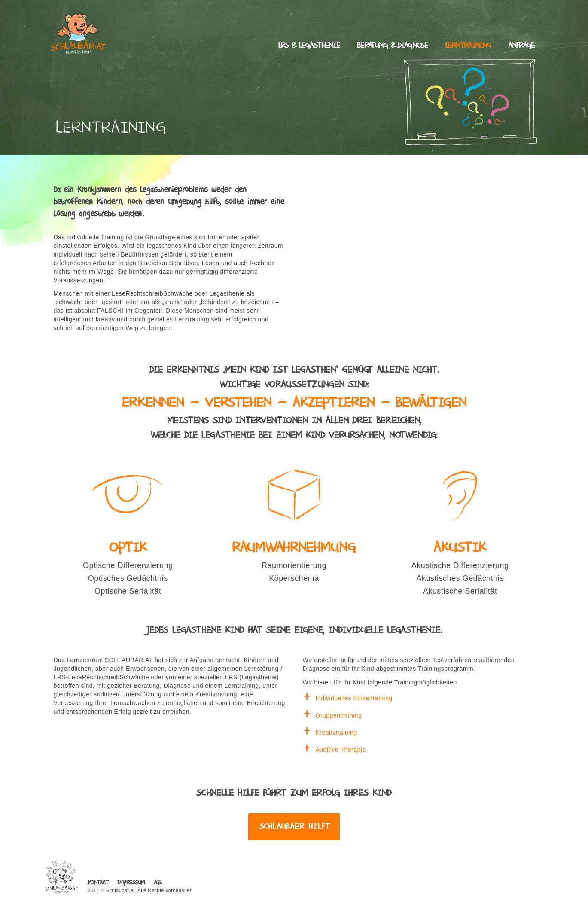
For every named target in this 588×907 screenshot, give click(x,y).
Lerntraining (468, 46)
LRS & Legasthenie (309, 46)
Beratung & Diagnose (393, 46)
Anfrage (521, 46)
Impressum (131, 883)
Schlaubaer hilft (295, 826)
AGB (158, 883)
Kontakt (98, 883)
